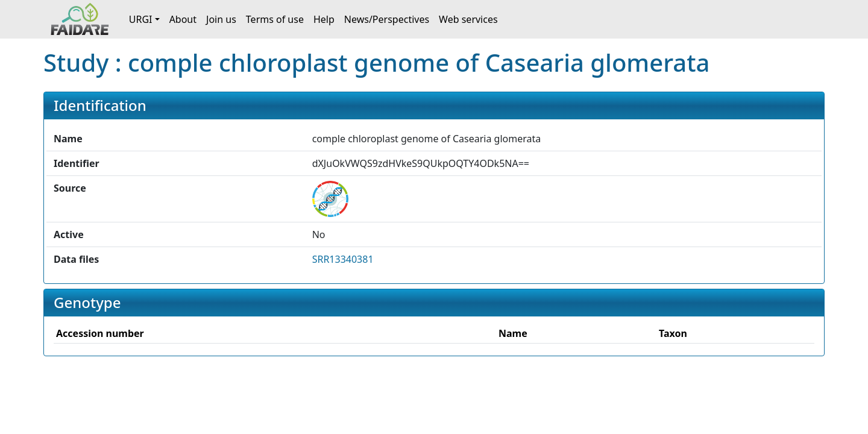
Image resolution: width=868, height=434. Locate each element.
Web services (468, 19)
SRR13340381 (343, 259)
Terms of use (275, 19)
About (183, 19)
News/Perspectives (387, 19)
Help (324, 19)
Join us (221, 19)
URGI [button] (141, 19)
